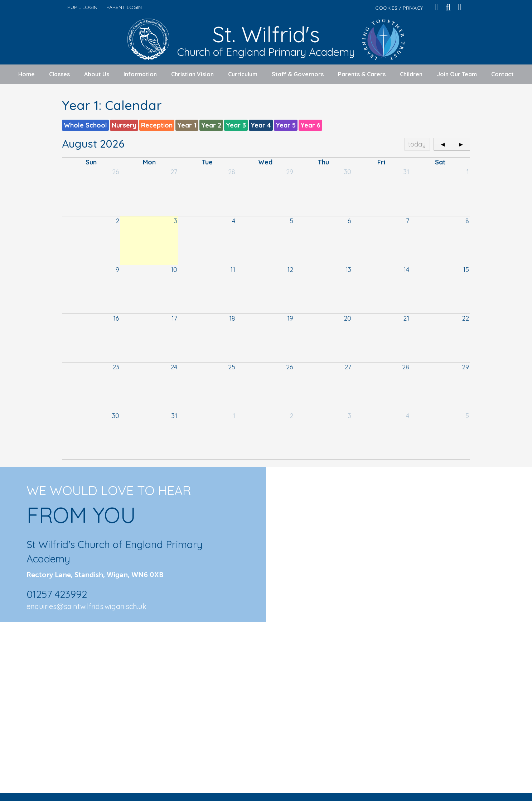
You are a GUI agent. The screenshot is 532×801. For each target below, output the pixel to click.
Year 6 (310, 125)
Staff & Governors (298, 74)
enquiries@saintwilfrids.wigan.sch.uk (86, 606)
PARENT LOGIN (124, 7)
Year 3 (236, 125)
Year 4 (261, 125)
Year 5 (286, 125)
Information (140, 74)
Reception (157, 125)
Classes (59, 74)
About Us (97, 74)
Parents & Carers (362, 74)
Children (411, 74)
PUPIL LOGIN (82, 7)
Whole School (85, 125)
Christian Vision (192, 74)
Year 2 (211, 125)
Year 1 (187, 125)
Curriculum (243, 74)
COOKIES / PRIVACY (399, 8)
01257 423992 (57, 594)
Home (26, 74)
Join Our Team (457, 74)
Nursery (124, 125)
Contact (502, 74)
